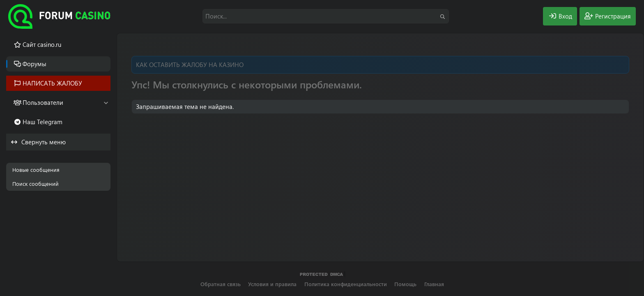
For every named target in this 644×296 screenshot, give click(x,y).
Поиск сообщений (36, 184)
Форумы (34, 64)
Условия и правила (272, 284)
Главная (434, 284)
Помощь (405, 284)
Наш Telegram (43, 122)
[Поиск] (326, 16)
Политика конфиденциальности (346, 284)
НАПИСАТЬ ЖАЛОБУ (52, 83)
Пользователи (43, 102)
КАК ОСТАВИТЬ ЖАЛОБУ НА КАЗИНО (190, 65)
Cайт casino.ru (42, 44)
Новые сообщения (36, 170)
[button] (106, 103)
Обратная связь (221, 284)
